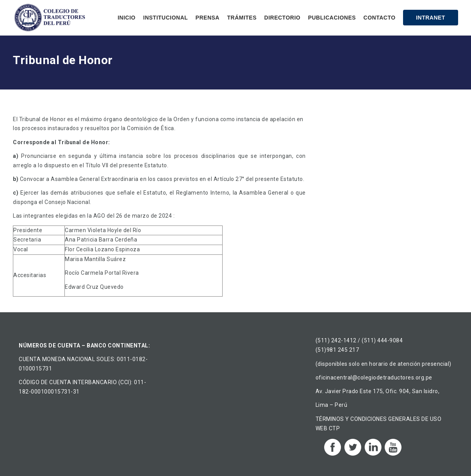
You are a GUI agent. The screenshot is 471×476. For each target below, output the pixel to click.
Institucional (166, 18)
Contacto (380, 18)
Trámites (242, 18)
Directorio (283, 18)
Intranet (431, 18)
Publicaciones (332, 18)
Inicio (127, 18)
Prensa (208, 18)
